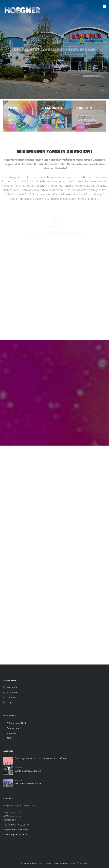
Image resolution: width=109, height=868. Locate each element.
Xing (8, 703)
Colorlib (85, 863)
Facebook (10, 688)
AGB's (8, 738)
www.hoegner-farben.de (15, 835)
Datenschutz (11, 728)
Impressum (11, 733)
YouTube (10, 698)
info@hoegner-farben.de (16, 830)
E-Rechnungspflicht (15, 723)
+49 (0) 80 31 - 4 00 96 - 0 (16, 825)
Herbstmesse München (28, 784)
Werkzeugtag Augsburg (28, 771)
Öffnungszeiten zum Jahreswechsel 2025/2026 (41, 759)
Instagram (11, 693)
